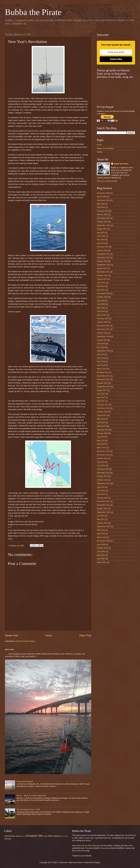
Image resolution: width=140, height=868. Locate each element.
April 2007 (101, 559)
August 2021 (102, 279)
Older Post (85, 636)
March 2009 (102, 537)
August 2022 (102, 268)
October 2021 (102, 275)
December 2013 (103, 473)
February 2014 (103, 469)
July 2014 (101, 462)
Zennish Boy (80, 851)
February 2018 (103, 372)
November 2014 (103, 455)
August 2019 (102, 340)
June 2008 (101, 544)
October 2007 (102, 548)
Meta (46, 836)
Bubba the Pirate (33, 12)
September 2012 (104, 483)
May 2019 (101, 347)
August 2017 (102, 390)
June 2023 (101, 236)
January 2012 (102, 498)
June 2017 (101, 394)
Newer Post (12, 636)
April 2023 (101, 243)
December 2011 (103, 501)
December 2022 (103, 254)
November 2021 (103, 272)
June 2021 (101, 283)
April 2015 (101, 444)
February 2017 (103, 405)
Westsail (8, 839)
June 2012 (101, 491)
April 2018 (101, 365)
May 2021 (101, 286)
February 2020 (103, 318)
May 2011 (101, 519)
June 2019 (101, 344)
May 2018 (101, 361)
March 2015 (102, 448)
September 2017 (104, 387)
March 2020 (102, 315)
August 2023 (102, 229)
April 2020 (101, 311)
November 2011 (103, 505)
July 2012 (101, 487)
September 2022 (104, 265)
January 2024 (102, 214)
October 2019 (102, 333)
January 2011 (102, 523)
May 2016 (101, 419)
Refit (50, 836)
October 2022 (102, 261)
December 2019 (103, 326)
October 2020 (102, 297)
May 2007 (101, 555)
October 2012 (102, 480)
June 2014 (101, 466)
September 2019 (104, 336)
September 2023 (104, 225)
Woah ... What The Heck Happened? (31, 795)
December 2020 (103, 293)
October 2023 (102, 222)
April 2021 (101, 290)
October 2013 (102, 476)
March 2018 (102, 369)
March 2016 (102, 426)
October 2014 (102, 458)
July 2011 (101, 516)
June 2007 (101, 551)
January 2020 (102, 322)
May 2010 (101, 530)
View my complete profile (107, 181)
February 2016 (103, 430)
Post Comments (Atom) (26, 641)
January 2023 (102, 250)
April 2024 (101, 207)
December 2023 (103, 218)
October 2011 (102, 508)
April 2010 (101, 534)
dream (23, 836)
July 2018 (101, 354)
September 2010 (104, 526)
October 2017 (102, 383)
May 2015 (101, 440)
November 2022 (103, 258)
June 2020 (101, 304)
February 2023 (103, 247)
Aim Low (9, 649)
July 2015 (101, 437)
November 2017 (103, 379)
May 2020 (101, 308)
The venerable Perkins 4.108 (28, 809)
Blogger (97, 862)
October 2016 (102, 412)
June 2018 (101, 358)
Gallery (100, 152)
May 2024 (101, 204)
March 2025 (102, 197)
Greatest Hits (34, 836)
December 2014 (103, 451)
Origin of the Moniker (105, 148)
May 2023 (101, 240)
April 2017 (101, 401)
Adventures (10, 836)
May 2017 (101, 397)
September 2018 (104, 351)
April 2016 (101, 423)
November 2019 (103, 329)
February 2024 (103, 211)
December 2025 (103, 193)
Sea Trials (64, 836)
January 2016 (102, 433)
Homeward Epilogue (25, 781)
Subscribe (116, 59)
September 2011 (104, 512)
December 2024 (103, 200)
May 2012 (101, 494)
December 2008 (103, 541)
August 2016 (102, 415)
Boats (18, 836)
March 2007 (102, 562)
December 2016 (103, 408)
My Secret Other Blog (87, 846)
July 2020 (101, 301)
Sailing (57, 836)
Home (49, 636)
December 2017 (103, 376)
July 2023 (101, 233)
